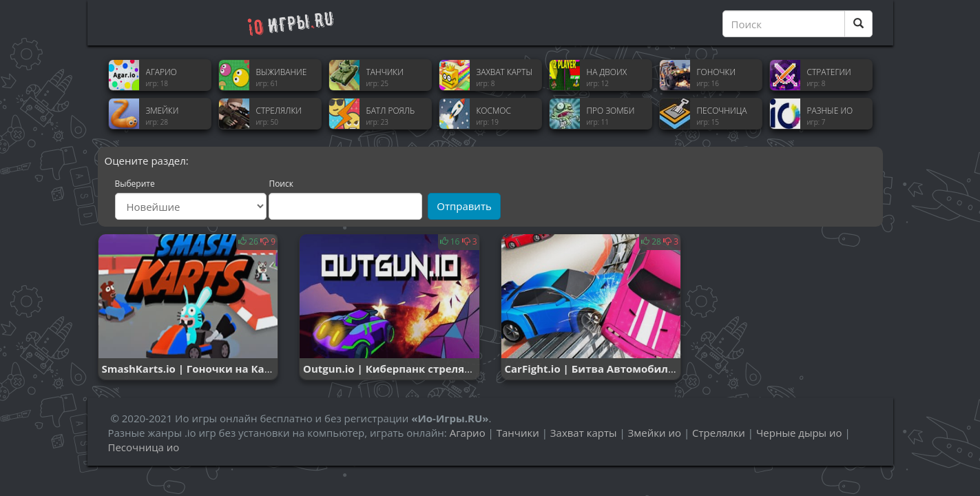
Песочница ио (144, 447)
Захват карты (584, 433)
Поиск (281, 184)
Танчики (518, 433)
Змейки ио (655, 433)
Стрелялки (719, 433)
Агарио (468, 433)
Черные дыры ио (799, 433)
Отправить (464, 206)
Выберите (135, 184)
